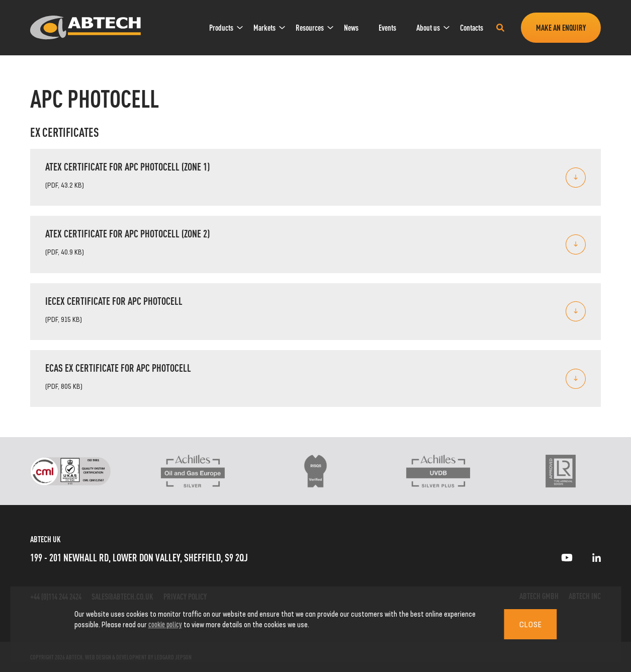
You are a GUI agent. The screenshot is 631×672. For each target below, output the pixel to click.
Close (531, 624)
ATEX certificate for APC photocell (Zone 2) (127, 233)
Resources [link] (310, 27)
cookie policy (165, 624)
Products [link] (221, 27)
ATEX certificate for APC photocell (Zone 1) (127, 166)
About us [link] (428, 27)
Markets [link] (264, 27)
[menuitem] (221, 28)
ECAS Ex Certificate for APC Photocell (118, 367)
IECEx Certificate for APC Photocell (114, 301)
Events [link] (387, 27)
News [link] (351, 27)
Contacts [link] (472, 27)
